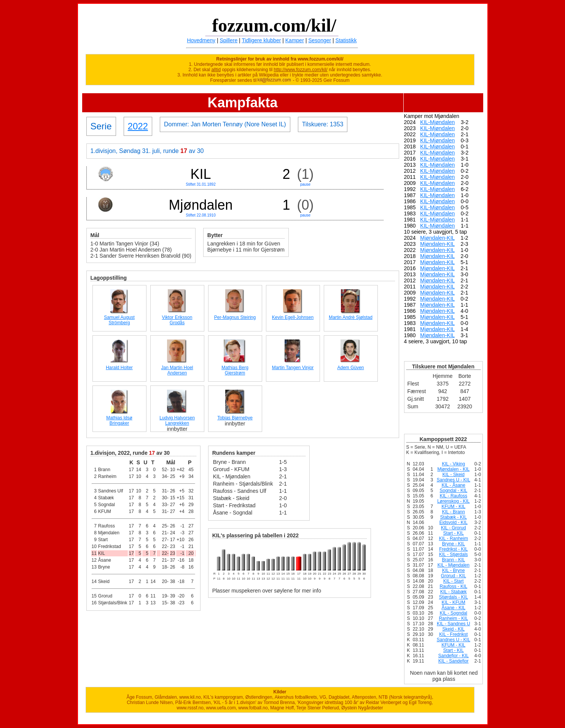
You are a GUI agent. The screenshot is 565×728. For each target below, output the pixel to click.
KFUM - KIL (453, 507)
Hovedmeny (201, 40)
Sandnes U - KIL (454, 480)
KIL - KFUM (454, 602)
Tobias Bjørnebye (235, 418)
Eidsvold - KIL (454, 523)
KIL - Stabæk (454, 592)
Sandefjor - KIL (454, 656)
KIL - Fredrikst (453, 634)
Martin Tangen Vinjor (293, 368)
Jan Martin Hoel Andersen (177, 370)
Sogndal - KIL (453, 491)
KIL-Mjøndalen (437, 122)
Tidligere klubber (261, 40)
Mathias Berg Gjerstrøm (235, 370)
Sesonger (320, 40)
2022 (138, 126)
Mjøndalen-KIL (437, 238)
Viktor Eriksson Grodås (177, 320)
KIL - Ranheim (454, 538)
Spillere (229, 40)
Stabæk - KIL (454, 517)
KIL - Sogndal (454, 613)
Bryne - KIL (454, 544)
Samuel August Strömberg (119, 320)
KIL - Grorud (454, 528)
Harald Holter (119, 368)
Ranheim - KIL (453, 618)
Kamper (295, 40)
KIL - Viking (453, 464)
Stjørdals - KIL (454, 597)
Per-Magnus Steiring (235, 317)
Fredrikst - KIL (453, 549)
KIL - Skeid (454, 475)
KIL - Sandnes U (454, 624)
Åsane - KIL (453, 608)
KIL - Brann (454, 512)
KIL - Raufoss (454, 496)
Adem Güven (350, 368)
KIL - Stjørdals (454, 554)
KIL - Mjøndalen (454, 565)
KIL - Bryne (454, 570)
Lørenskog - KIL (453, 501)
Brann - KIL (453, 560)
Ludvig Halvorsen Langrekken (177, 421)
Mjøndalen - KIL (453, 469)
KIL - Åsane (454, 485)
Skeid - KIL (453, 629)
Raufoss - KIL (453, 586)
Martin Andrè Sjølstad (351, 317)
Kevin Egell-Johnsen (293, 317)
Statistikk (346, 40)
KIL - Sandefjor (454, 661)
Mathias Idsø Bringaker (119, 421)
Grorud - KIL (454, 576)
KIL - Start (454, 581)
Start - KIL (454, 533)
